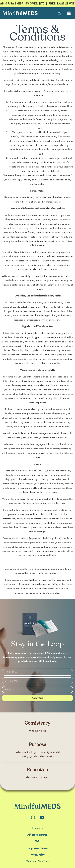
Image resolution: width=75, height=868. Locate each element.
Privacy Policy (37, 855)
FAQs (37, 841)
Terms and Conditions (37, 861)
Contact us (38, 828)
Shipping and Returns (37, 848)
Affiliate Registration (37, 835)
